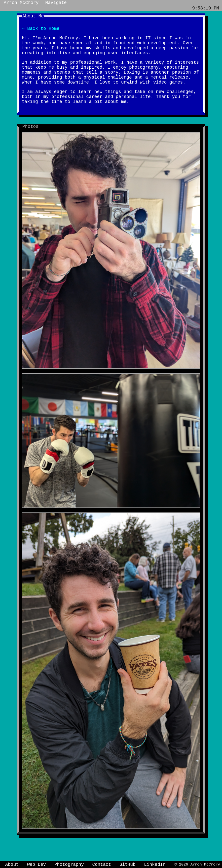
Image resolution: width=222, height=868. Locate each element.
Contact (102, 864)
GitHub (128, 864)
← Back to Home (41, 30)
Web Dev (37, 864)
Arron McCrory (21, 3)
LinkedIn (155, 864)
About (12, 864)
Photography (69, 864)
